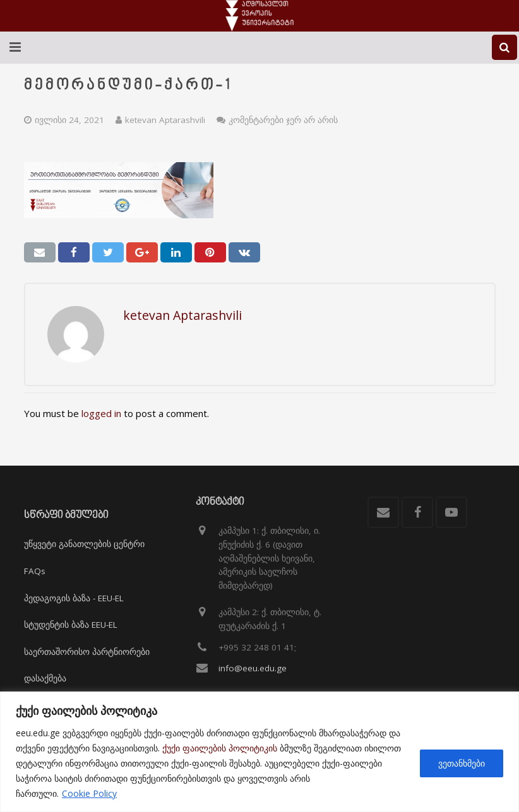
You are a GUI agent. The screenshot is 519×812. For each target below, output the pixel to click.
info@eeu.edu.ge (253, 668)
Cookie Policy (89, 793)
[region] (259, 752)
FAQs (35, 571)
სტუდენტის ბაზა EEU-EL (71, 625)
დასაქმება (45, 678)
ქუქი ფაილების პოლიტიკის (220, 748)
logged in (101, 413)
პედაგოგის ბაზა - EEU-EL (74, 598)
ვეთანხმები (462, 763)
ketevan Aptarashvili (165, 120)
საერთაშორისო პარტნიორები (87, 652)
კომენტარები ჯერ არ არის (283, 120)
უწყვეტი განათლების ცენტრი (84, 544)
